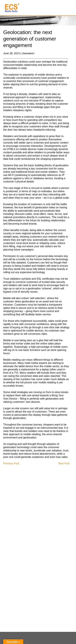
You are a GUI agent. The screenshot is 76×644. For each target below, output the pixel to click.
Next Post (64, 463)
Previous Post (11, 463)
